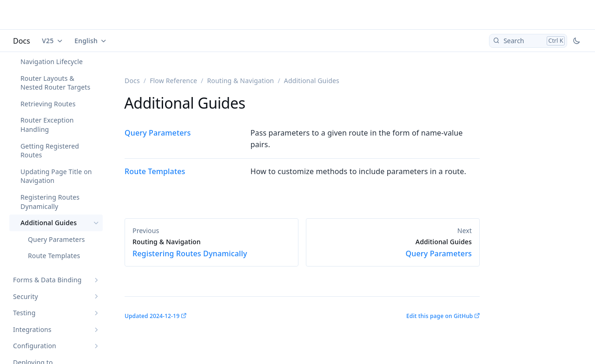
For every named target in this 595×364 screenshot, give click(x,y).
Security (26, 296)
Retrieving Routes (48, 104)
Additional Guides (49, 223)
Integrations (32, 329)
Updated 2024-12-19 (152, 316)
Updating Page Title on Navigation (56, 176)
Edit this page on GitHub (440, 316)
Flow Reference (173, 81)
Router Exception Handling (47, 125)
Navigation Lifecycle (52, 62)
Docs (22, 41)
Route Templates (54, 256)
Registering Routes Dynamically (50, 202)
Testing (24, 313)
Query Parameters (56, 239)
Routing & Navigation (240, 81)
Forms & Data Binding (47, 280)
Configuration (35, 346)
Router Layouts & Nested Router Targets (55, 83)
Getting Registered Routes (50, 151)
